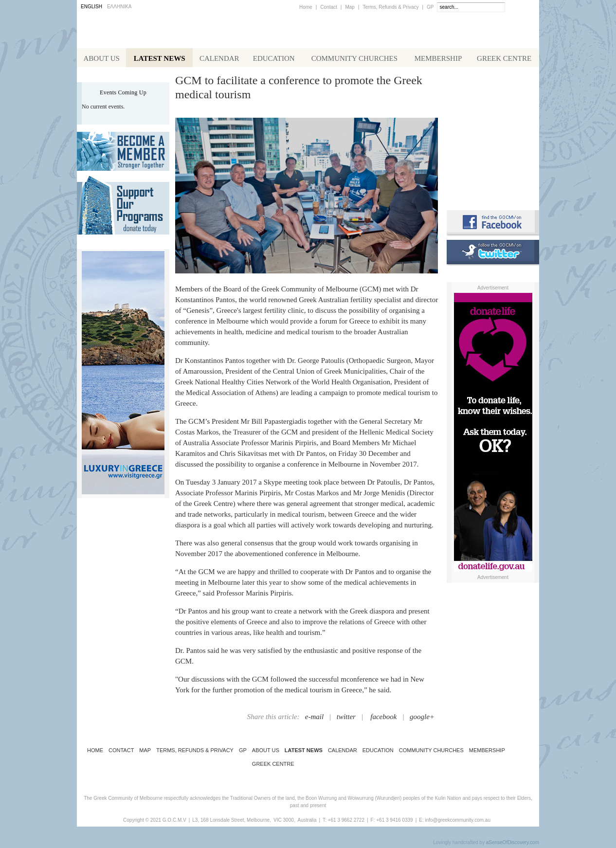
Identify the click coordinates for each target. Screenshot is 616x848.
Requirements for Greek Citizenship (493, 181)
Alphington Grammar (493, 95)
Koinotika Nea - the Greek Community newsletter (493, 136)
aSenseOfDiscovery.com (513, 844)
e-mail (314, 719)
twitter (346, 719)
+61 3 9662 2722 (346, 822)
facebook (383, 719)
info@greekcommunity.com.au (457, 822)
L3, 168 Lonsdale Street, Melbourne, (232, 822)
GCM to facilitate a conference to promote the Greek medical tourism (299, 89)
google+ (422, 719)
